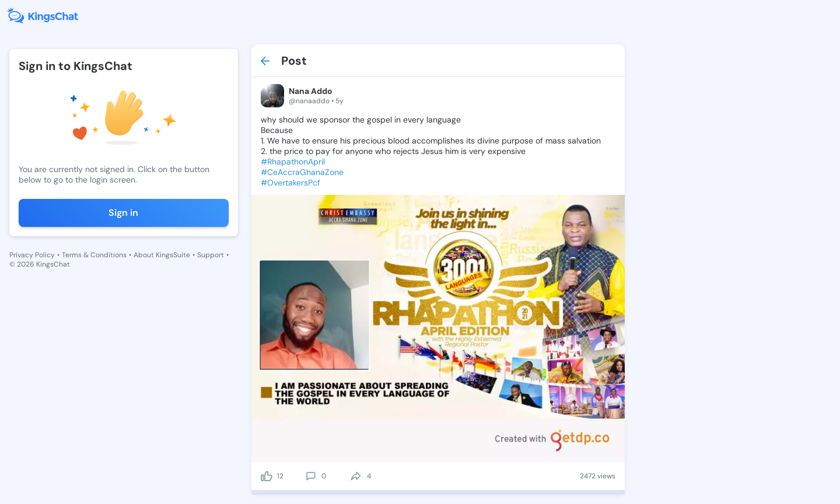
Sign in (123, 213)
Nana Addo (311, 91)
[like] (267, 476)
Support (211, 255)
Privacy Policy (32, 255)
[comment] (311, 476)
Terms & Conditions (94, 255)
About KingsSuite (162, 255)
